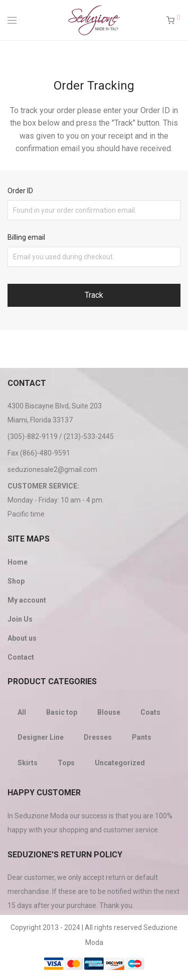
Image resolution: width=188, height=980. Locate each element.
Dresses (98, 737)
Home (18, 562)
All (22, 712)
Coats (150, 712)
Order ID (20, 191)
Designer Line (41, 737)
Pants (142, 737)
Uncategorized (120, 763)
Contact (21, 657)
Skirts (28, 763)
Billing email (26, 237)
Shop (16, 581)
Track (94, 295)
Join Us (20, 619)
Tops (66, 763)
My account (27, 600)
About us (22, 638)
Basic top (62, 712)
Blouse (109, 712)
